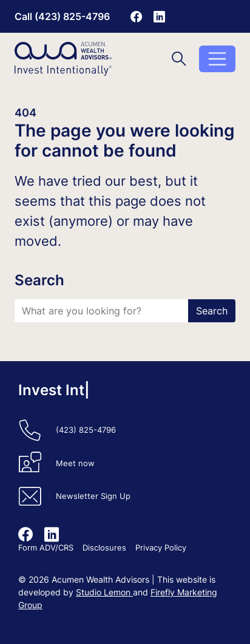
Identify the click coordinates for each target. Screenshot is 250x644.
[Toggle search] (179, 59)
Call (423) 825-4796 (62, 16)
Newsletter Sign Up (93, 496)
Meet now (75, 463)
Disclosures (104, 548)
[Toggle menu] (217, 59)
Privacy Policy (161, 548)
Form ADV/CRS (46, 548)
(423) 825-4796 (86, 430)
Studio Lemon (104, 592)
